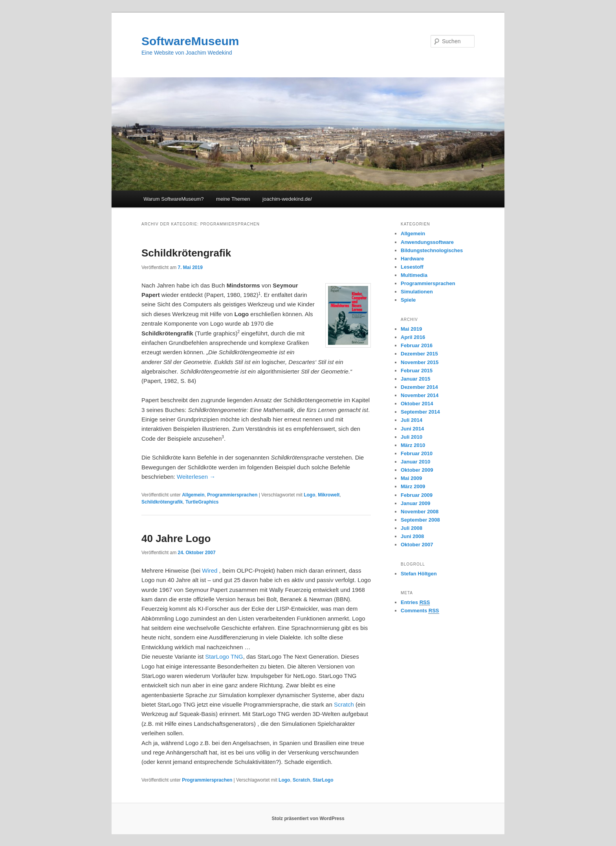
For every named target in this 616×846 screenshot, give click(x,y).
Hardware (412, 259)
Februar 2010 (417, 453)
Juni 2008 (412, 536)
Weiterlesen (196, 477)
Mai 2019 (411, 329)
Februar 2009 (417, 495)
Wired (210, 570)
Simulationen (417, 292)
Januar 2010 (415, 462)
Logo (309, 495)
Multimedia (414, 275)
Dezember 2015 (419, 354)
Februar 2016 (417, 345)
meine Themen (233, 199)
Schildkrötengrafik (186, 253)
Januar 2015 (415, 379)
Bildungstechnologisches (432, 250)
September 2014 (420, 412)
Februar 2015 (417, 371)
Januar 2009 (415, 503)
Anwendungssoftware (427, 242)
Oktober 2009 (417, 470)
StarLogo (323, 780)
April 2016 (413, 337)
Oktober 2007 (417, 545)
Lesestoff (412, 267)
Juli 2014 (412, 420)
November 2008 (420, 512)
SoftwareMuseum (190, 41)
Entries (415, 602)
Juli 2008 (412, 528)
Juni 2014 (412, 429)
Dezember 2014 (419, 387)
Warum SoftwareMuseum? (173, 199)
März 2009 (413, 486)
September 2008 (420, 520)
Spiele (408, 300)
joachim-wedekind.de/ (287, 199)
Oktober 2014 (417, 404)
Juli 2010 (412, 437)
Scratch (344, 704)
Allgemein (193, 495)
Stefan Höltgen (419, 574)
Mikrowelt (329, 495)
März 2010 (413, 445)
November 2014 (420, 395)
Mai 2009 (411, 478)
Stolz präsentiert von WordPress (308, 819)
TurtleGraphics (202, 502)
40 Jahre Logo (176, 538)
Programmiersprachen (232, 495)
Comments (420, 611)
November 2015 (420, 362)
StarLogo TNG (223, 656)
